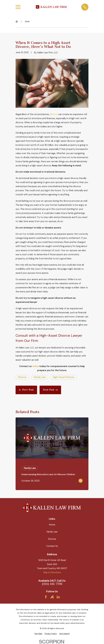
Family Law (40, 377)
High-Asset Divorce (63, 377)
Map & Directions (52, 572)
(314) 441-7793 (52, 584)
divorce (54, 114)
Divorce (22, 377)
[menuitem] (38, 634)
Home (52, 525)
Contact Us (52, 546)
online (35, 366)
